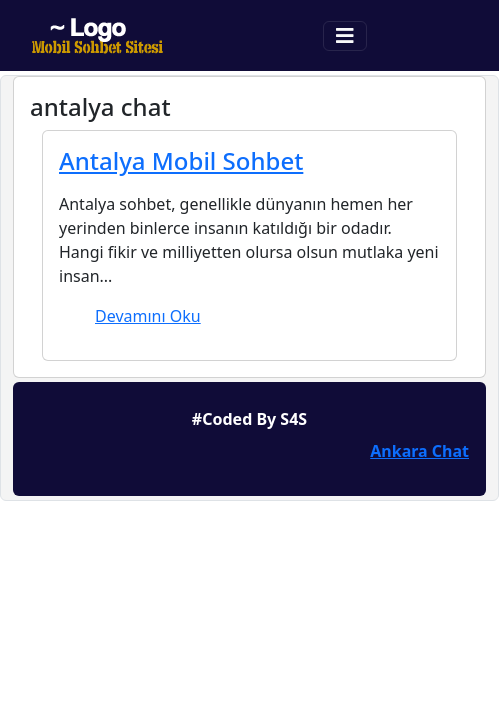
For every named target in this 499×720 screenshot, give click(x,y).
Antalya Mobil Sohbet (181, 160)
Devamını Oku (148, 316)
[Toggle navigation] (345, 36)
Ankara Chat (419, 451)
